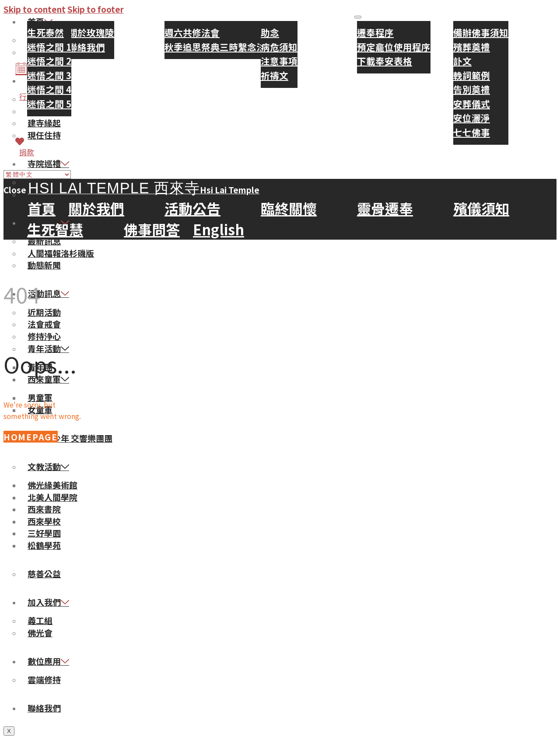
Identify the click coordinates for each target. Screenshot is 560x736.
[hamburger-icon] (358, 17)
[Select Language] (37, 174)
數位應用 (48, 661)
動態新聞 (44, 265)
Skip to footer (96, 9)
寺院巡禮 (48, 163)
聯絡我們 (44, 708)
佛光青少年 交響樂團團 (70, 438)
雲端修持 (44, 679)
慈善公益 (44, 574)
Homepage (31, 437)
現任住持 (44, 135)
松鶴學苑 (44, 545)
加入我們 (48, 602)
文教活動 (48, 466)
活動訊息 (48, 293)
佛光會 (40, 633)
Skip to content (35, 9)
